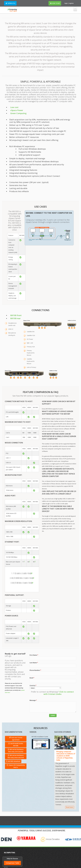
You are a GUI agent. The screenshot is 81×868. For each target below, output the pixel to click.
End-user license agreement (17, 739)
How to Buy (56, 3)
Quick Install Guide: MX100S (17, 745)
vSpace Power (16, 110)
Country (33, 685)
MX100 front (15, 315)
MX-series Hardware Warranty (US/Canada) (16, 750)
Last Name (34, 663)
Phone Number (35, 670)
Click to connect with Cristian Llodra (59, 693)
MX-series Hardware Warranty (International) (16, 756)
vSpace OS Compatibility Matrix (17, 766)
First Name (34, 655)
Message (33, 700)
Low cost (14, 107)
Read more (70, 807)
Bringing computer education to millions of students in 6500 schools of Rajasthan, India (66, 756)
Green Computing (18, 113)
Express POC (12, 3)
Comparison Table (12, 863)
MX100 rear (15, 318)
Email (32, 678)
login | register (69, 3)
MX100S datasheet (14, 761)
